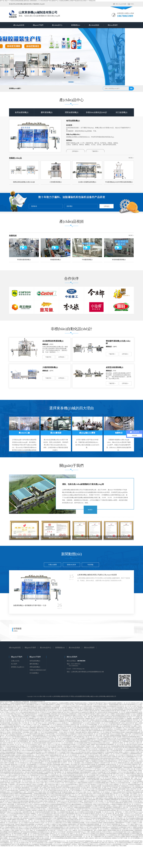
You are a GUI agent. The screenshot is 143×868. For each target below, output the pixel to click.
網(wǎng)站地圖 (121, 4)
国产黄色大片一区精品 (112, 841)
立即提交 (107, 206)
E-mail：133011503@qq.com (76, 669)
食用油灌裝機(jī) (22, 112)
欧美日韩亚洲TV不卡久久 (17, 841)
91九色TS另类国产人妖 (50, 843)
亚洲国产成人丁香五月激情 (119, 846)
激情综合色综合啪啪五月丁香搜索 (129, 843)
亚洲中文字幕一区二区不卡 (29, 843)
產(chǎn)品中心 (57, 25)
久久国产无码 (133, 841)
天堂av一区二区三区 (15, 843)
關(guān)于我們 (38, 25)
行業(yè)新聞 (53, 565)
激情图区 (22, 844)
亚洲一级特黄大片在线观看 (55, 846)
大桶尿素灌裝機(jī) (50, 367)
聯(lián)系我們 (113, 25)
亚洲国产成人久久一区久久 (71, 846)
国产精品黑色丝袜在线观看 (45, 844)
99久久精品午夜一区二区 (112, 843)
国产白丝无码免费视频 (85, 846)
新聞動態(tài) (76, 25)
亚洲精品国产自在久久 (105, 844)
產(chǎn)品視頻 (94, 25)
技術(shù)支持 (71, 565)
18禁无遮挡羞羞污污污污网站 (120, 844)
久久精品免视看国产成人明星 (96, 843)
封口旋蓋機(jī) (122, 112)
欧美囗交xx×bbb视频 (31, 844)
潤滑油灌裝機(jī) (72, 112)
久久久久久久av (57, 844)
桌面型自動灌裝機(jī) (115, 367)
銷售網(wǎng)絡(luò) (18, 667)
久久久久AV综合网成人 (136, 844)
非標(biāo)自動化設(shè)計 (97, 112)
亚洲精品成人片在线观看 (81, 843)
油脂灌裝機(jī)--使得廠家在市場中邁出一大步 (30, 605)
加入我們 (14, 664)
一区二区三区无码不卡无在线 (74, 841)
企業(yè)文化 (15, 661)
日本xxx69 (13, 846)
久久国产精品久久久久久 (92, 844)
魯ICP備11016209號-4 (46, 696)
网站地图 (98, 703)
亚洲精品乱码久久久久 (59, 841)
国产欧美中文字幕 (14, 844)
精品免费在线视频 (124, 841)
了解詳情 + (95, 151)
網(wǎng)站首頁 (19, 25)
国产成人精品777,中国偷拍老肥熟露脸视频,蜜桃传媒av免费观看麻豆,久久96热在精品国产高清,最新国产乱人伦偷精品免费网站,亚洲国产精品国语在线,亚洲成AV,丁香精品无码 (48, 1)
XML (132, 4)
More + (131, 158)
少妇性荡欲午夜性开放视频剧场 (26, 846)
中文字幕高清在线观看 (31, 841)
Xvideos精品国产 (67, 844)
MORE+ (90, 510)
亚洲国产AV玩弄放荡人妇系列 (65, 843)
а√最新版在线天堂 (5, 846)
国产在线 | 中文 (101, 841)
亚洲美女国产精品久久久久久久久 (101, 846)
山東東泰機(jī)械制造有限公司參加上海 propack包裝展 (97, 575)
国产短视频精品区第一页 (89, 841)
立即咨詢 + (75, 151)
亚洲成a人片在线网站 (41, 846)
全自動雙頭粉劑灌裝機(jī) (53, 341)
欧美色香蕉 (40, 843)
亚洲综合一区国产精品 (78, 844)
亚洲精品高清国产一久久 (45, 841)
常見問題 (90, 565)
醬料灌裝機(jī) (47, 112)
